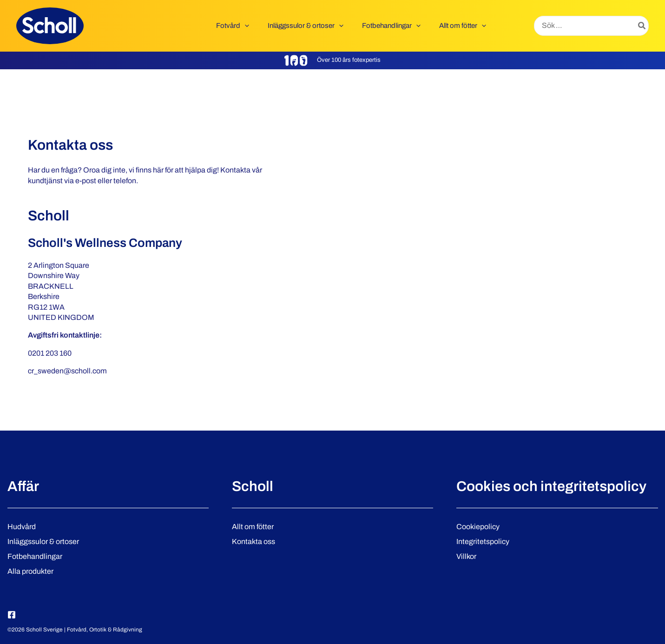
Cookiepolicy (478, 527)
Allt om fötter (253, 527)
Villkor (466, 556)
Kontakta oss (253, 541)
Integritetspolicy (483, 541)
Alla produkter (30, 571)
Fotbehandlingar (35, 556)
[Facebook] (12, 615)
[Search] (642, 26)
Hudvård (22, 527)
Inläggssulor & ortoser (43, 541)
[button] (261, 26)
